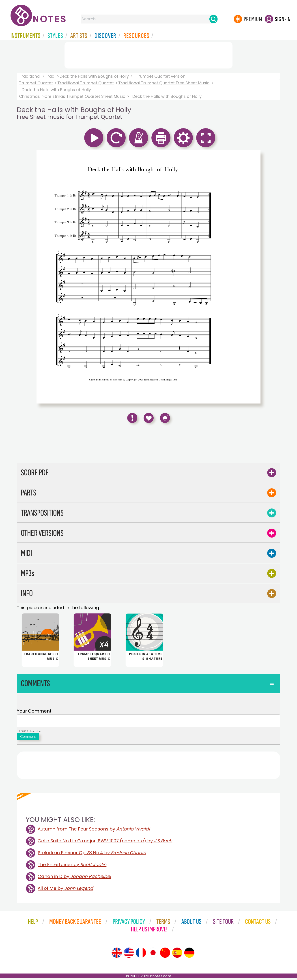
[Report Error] (132, 418)
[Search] (213, 19)
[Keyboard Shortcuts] (165, 418)
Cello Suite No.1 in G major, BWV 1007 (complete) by (105, 843)
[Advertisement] (148, 54)
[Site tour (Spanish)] (177, 954)
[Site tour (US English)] (129, 954)
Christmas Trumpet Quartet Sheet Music (85, 96)
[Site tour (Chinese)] (165, 954)
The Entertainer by (72, 866)
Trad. (50, 76)
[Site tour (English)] (117, 954)
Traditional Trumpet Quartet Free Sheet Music (164, 83)
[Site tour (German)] (189, 954)
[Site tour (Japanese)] (153, 954)
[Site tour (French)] (141, 954)
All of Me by (65, 890)
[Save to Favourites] (149, 418)
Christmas (29, 96)
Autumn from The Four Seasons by (94, 831)
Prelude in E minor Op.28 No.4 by (92, 854)
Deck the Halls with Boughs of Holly (94, 76)
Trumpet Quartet (36, 83)
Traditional (30, 76)
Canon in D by (74, 878)
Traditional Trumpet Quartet (86, 83)
